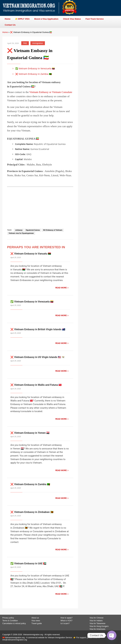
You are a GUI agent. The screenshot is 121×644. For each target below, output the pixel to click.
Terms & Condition (10, 621)
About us (35, 618)
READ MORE (61, 288)
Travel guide (37, 623)
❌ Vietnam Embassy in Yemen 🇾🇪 (30, 433)
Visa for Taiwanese (98, 623)
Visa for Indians (96, 621)
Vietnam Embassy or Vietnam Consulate (51, 92)
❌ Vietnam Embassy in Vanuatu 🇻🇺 (31, 254)
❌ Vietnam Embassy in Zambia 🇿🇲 (32, 74)
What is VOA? (66, 621)
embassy (19, 230)
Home (5, 32)
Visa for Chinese (97, 618)
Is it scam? (65, 623)
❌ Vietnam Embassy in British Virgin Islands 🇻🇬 (38, 329)
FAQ (25, 43)
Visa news (36, 621)
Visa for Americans (98, 629)
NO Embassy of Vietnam (53, 230)
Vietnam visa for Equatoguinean (21, 233)
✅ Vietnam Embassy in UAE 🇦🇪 (28, 563)
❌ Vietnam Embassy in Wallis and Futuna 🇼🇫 (36, 385)
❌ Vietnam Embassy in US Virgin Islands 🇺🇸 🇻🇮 (38, 357)
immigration (38, 43)
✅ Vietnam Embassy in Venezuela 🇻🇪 (33, 68)
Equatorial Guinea (33, 230)
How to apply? (66, 618)
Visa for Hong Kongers (99, 626)
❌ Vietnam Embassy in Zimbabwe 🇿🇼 (32, 512)
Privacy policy (8, 618)
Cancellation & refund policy (14, 623)
